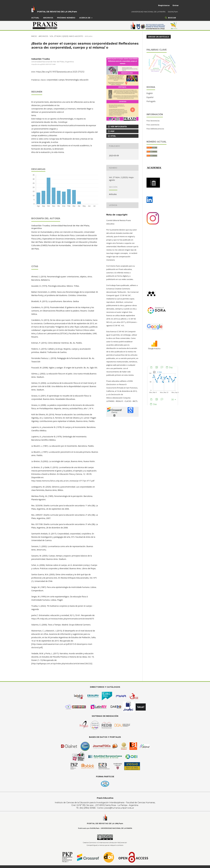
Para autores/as (153, 125)
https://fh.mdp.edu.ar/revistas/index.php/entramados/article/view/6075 (63, 619)
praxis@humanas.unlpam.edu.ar (119, 808)
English (150, 93)
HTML (113, 136)
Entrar (176, 5)
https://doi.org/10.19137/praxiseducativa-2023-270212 (60, 72)
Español (150, 97)
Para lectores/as (153, 121)
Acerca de (85, 18)
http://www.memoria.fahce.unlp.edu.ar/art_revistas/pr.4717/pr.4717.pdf (63, 481)
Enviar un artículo (159, 37)
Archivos (48, 18)
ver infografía (118, 127)
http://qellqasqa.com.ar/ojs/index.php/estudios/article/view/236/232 (62, 663)
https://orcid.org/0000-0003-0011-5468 (43, 64)
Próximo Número (66, 18)
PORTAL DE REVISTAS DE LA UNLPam (57, 12)
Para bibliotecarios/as (155, 129)
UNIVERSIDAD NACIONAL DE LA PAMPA (148, 12)
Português (151, 101)
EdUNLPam (173, 12)
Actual (35, 18)
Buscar (172, 18)
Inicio (34, 36)
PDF (112, 131)
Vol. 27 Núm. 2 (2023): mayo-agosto (66, 36)
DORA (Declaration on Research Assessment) (120, 384)
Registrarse (164, 5)
